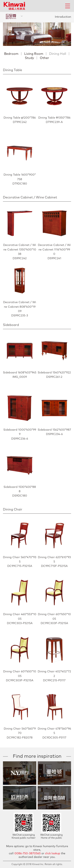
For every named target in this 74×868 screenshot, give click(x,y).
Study (29, 58)
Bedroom (11, 54)
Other (44, 58)
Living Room (34, 54)
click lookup (53, 854)
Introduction (63, 17)
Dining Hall (58, 54)
